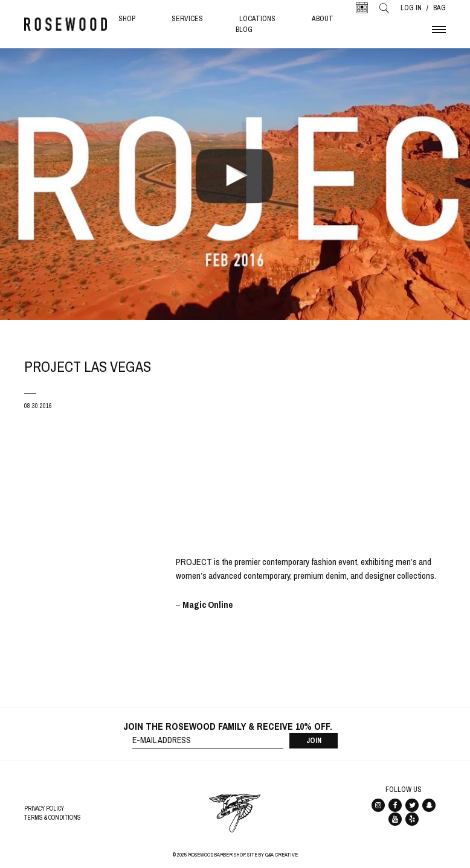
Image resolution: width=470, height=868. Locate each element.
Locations (257, 19)
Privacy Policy (44, 809)
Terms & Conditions (53, 818)
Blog (244, 30)
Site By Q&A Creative (272, 855)
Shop (127, 19)
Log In (411, 8)
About (323, 19)
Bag (439, 8)
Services (187, 19)
